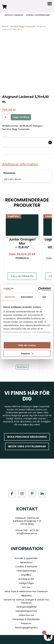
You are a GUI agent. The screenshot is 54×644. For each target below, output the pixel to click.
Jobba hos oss (26, 615)
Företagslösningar (26, 571)
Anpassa (27, 353)
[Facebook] (12, 494)
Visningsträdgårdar (26, 607)
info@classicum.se (27, 533)
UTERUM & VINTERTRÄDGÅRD (38, 15)
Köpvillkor (26, 575)
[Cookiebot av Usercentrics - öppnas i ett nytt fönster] (38, 289)
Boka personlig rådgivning (27, 437)
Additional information (20, 164)
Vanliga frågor (26, 583)
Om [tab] (44, 297)
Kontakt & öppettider (26, 558)
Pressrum (26, 623)
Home (5, 26)
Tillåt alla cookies (27, 345)
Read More (22, 367)
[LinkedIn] (42, 494)
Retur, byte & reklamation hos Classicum (26, 591)
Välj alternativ (22, 276)
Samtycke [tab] (10, 297)
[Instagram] (22, 494)
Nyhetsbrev (26, 562)
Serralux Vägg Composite (23, 26)
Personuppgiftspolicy (26, 627)
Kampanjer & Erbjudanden (26, 619)
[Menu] (50, 4)
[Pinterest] (32, 494)
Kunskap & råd (26, 579)
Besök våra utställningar (27, 446)
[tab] (21, 164)
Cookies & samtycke (26, 566)
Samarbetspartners (26, 611)
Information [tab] (27, 297)
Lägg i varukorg (21, 117)
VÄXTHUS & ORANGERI (14, 15)
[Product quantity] (5, 117)
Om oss (26, 587)
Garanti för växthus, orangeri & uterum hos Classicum (26, 601)
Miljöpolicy (26, 595)
